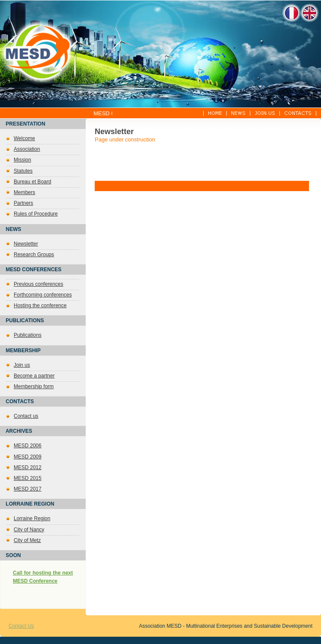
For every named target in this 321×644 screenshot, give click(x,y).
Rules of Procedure (36, 214)
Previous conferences (38, 284)
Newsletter (26, 244)
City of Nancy (29, 530)
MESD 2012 (28, 467)
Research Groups (34, 255)
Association (27, 149)
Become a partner (34, 376)
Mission (22, 160)
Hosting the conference (40, 306)
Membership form (34, 386)
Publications (28, 335)
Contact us (26, 416)
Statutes (23, 171)
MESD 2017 (28, 489)
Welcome (24, 138)
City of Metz (27, 540)
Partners (23, 203)
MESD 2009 (28, 457)
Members (24, 192)
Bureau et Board (32, 182)
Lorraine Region (32, 518)
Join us (22, 365)
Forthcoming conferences (43, 295)
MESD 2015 (28, 478)
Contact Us (21, 626)
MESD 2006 (28, 446)
